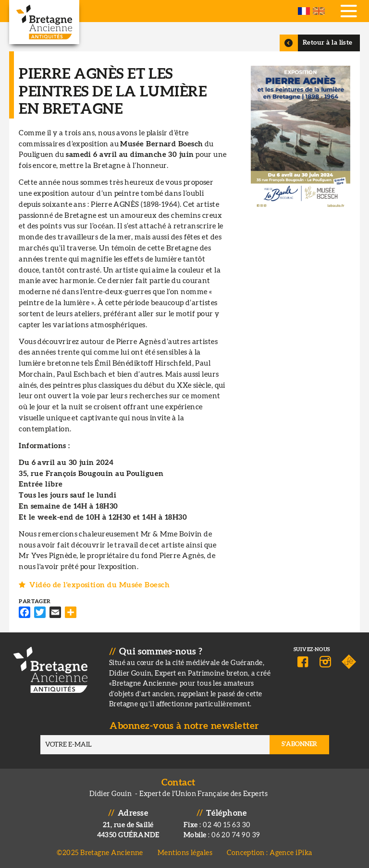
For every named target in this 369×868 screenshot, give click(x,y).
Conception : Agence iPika (269, 853)
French (304, 11)
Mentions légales (185, 853)
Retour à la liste (328, 43)
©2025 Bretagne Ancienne (100, 853)
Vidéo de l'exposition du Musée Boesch (99, 585)
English (319, 11)
